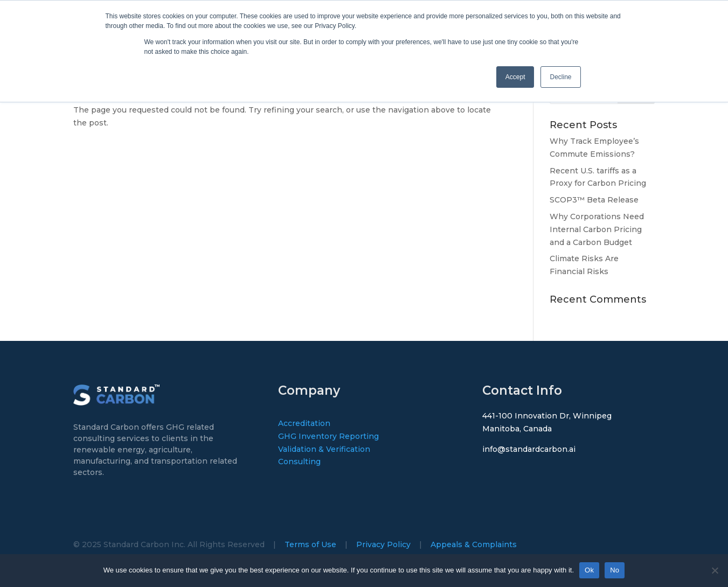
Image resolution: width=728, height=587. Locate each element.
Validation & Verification (324, 449)
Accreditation (304, 423)
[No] (715, 570)
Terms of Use (310, 544)
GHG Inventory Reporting (328, 436)
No (615, 570)
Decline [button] (560, 77)
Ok (589, 570)
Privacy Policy (383, 544)
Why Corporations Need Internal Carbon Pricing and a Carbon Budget (597, 229)
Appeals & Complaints (474, 544)
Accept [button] (515, 77)
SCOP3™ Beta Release (594, 200)
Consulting (299, 462)
